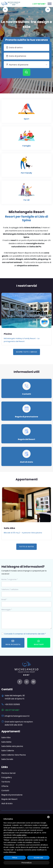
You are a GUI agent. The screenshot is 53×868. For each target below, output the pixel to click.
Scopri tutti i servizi (27, 352)
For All (26, 200)
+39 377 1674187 (12, 710)
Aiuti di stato (26, 462)
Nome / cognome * (10, 579)
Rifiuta (15, 858)
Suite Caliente (8, 751)
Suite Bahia (6, 742)
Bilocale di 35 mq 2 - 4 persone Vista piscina (23, 533)
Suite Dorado (7, 759)
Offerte (5, 786)
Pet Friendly (26, 173)
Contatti (26, 394)
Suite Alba (9, 528)
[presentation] (5, 10)
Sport (26, 119)
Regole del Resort (26, 439)
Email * (4, 599)
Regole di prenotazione (26, 417)
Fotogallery (7, 777)
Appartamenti (11, 731)
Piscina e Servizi (8, 773)
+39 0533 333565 (12, 704)
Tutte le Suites (26, 547)
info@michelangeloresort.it (17, 716)
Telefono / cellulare (10, 589)
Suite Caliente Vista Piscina (14, 755)
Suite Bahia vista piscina (12, 746)
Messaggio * (7, 610)
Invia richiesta (13, 643)
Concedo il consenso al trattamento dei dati (24, 634)
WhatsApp (39, 643)
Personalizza (26, 863)
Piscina (8, 334)
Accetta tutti (38, 858)
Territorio (6, 782)
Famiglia (26, 146)
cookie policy (21, 835)
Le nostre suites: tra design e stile (27, 24)
